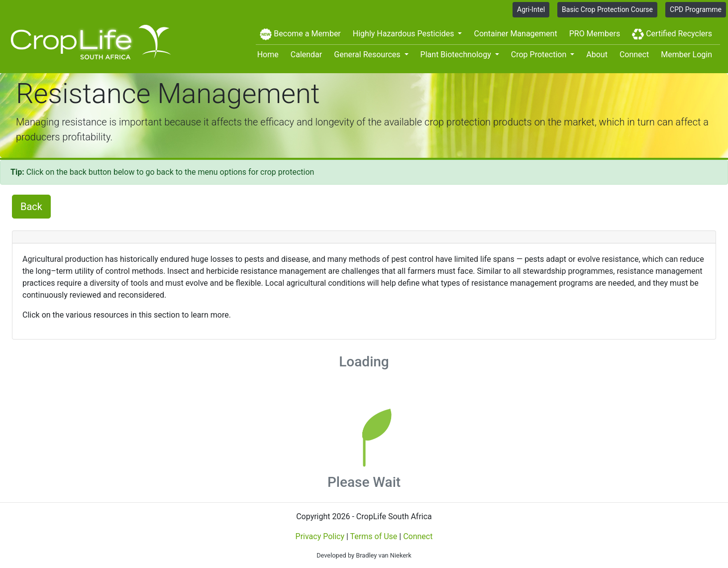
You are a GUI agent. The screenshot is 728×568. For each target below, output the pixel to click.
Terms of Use (374, 536)
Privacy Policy (320, 536)
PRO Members (595, 34)
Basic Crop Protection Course (607, 9)
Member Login (686, 55)
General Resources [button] (368, 55)
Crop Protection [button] (540, 55)
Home (268, 55)
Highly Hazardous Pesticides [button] (405, 34)
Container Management (515, 34)
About (597, 55)
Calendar (306, 55)
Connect (634, 55)
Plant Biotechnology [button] (457, 55)
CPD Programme (696, 9)
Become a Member (300, 34)
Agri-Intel (531, 9)
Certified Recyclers (672, 34)
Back (31, 207)
